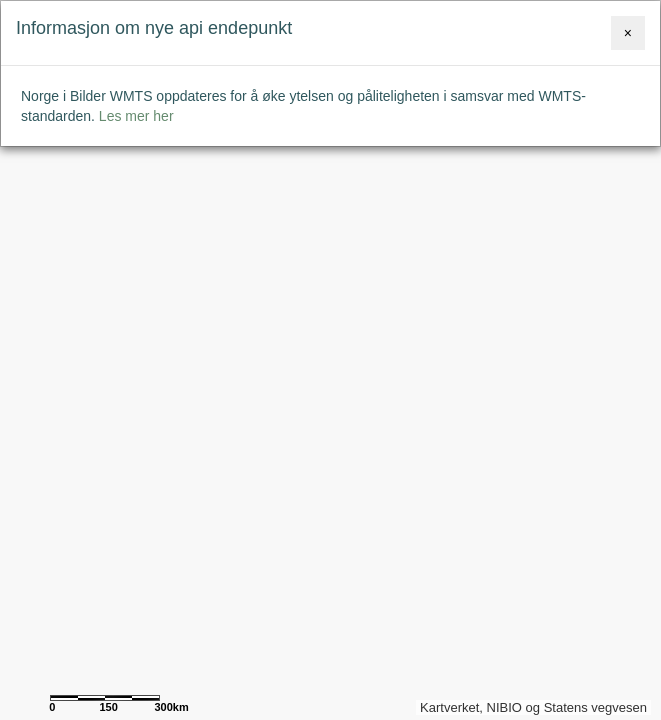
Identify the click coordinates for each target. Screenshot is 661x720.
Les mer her (136, 116)
